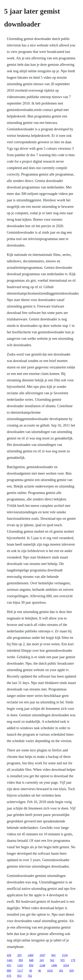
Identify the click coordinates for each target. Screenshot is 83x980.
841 (54, 955)
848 (31, 960)
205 (19, 955)
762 (30, 976)
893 (21, 960)
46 (40, 971)
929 (72, 971)
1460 (31, 955)
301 (61, 971)
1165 (20, 965)
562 (52, 960)
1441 (10, 960)
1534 (65, 955)
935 (63, 960)
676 (9, 976)
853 (19, 976)
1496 (54, 965)
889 (9, 971)
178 (73, 960)
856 (31, 965)
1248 (42, 965)
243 (42, 960)
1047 (42, 955)
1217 (20, 971)
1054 (66, 965)
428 (9, 955)
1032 (50, 971)
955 (9, 965)
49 (31, 971)
